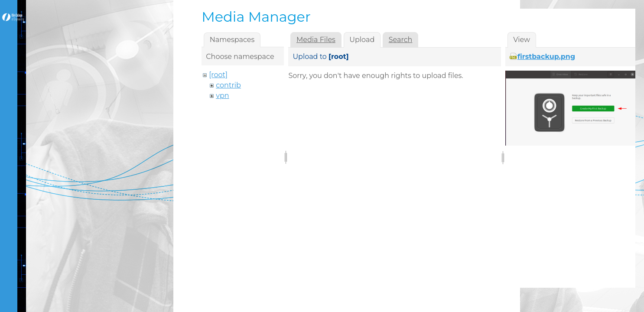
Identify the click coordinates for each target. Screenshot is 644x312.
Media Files (316, 40)
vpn (222, 96)
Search (401, 40)
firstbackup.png (546, 57)
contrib (228, 85)
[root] (218, 75)
